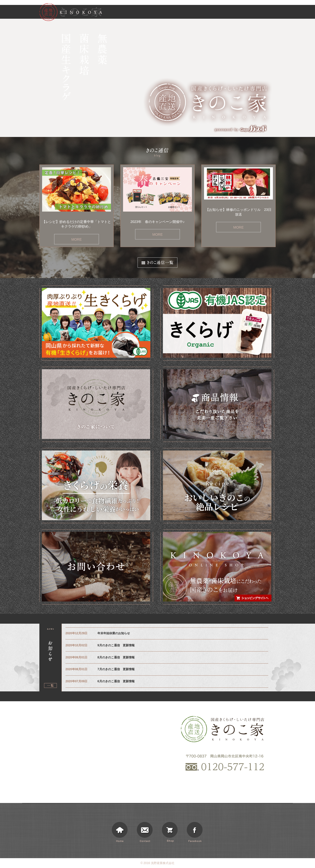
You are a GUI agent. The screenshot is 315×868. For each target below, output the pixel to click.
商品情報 (205, 13)
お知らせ (225, 13)
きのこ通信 (245, 13)
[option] (157, 78)
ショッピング (267, 13)
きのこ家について (180, 13)
